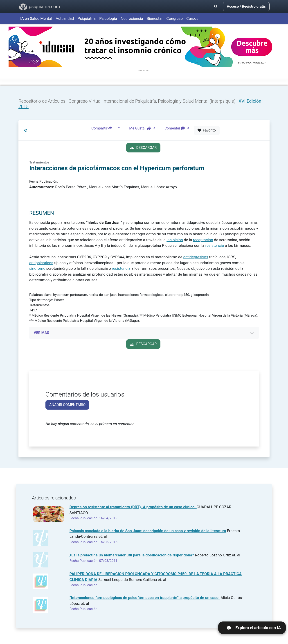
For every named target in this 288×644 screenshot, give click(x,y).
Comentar (178, 128)
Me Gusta (143, 128)
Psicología (108, 18)
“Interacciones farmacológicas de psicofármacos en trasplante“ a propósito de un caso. (145, 598)
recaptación (203, 240)
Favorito (207, 130)
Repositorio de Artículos (42, 101)
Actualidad (65, 18)
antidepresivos (196, 257)
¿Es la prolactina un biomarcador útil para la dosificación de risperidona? (132, 555)
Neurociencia (132, 18)
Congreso (174, 18)
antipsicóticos (41, 263)
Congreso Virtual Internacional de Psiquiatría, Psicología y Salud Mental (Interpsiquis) (153, 101)
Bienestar (155, 18)
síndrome (37, 268)
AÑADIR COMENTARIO (67, 405)
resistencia (215, 245)
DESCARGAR (143, 148)
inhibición (175, 240)
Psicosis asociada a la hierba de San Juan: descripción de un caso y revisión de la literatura (148, 531)
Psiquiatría (87, 18)
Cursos (192, 18)
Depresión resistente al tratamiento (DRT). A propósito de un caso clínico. (133, 507)
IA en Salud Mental (36, 18)
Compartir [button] (104, 128)
